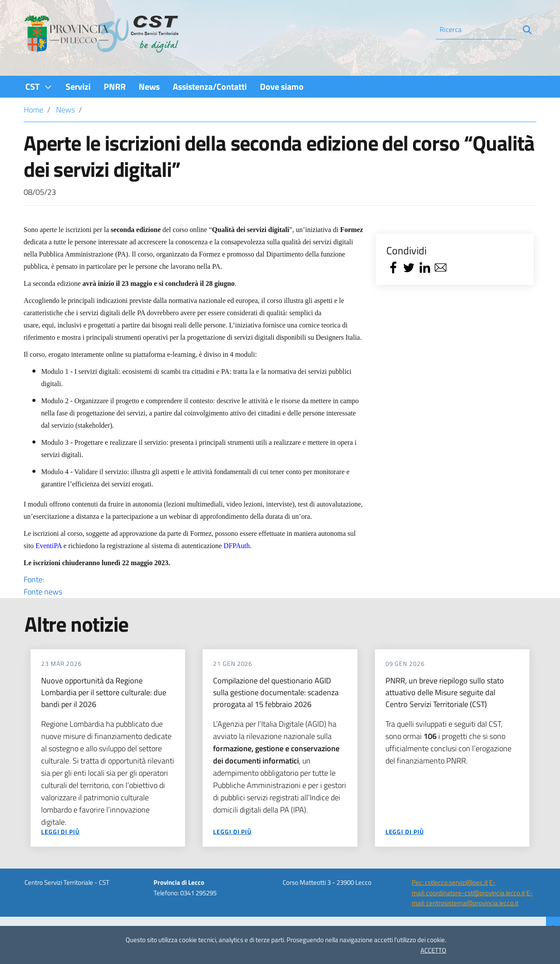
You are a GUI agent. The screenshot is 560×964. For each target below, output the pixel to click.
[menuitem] (39, 86)
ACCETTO (433, 950)
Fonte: (194, 586)
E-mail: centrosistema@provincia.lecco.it (472, 898)
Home (33, 110)
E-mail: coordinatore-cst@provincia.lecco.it (468, 887)
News (65, 110)
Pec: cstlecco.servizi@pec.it (450, 882)
